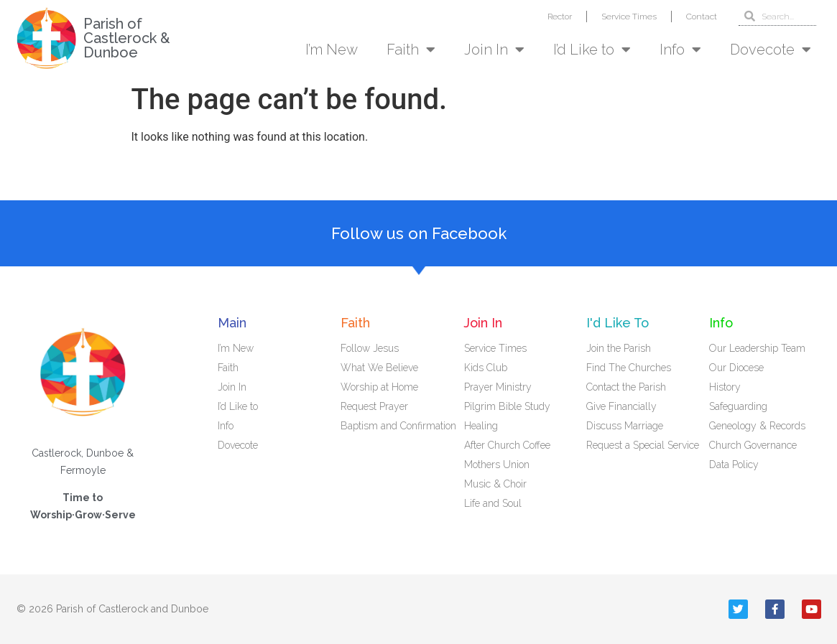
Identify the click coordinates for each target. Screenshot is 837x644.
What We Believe (379, 368)
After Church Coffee (507, 445)
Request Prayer (374, 406)
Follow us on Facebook (419, 233)
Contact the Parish (626, 387)
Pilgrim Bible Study (507, 406)
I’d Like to (592, 50)
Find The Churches (629, 368)
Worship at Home (379, 387)
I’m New (332, 50)
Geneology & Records (757, 426)
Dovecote (771, 50)
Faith (411, 50)
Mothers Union (497, 465)
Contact (702, 17)
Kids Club (486, 368)
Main (232, 323)
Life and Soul (493, 503)
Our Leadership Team (757, 348)
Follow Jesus (370, 348)
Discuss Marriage (625, 426)
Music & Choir (495, 484)
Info (680, 50)
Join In (494, 50)
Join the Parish (619, 348)
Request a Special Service (643, 445)
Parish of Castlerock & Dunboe (127, 38)
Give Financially (621, 406)
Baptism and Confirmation (398, 426)
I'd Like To (618, 323)
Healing (481, 426)
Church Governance (753, 445)
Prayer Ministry (498, 387)
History (725, 387)
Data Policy (734, 465)
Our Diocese (736, 368)
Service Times (629, 17)
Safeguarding (738, 406)
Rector (560, 17)
